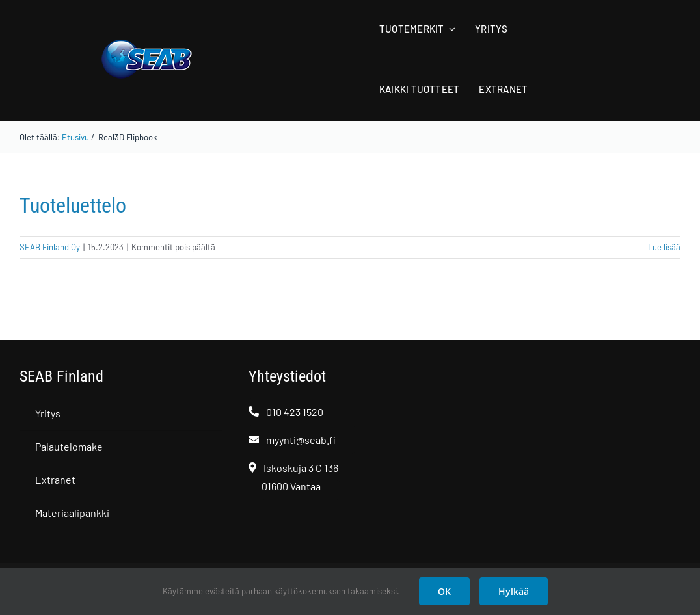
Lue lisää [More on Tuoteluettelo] (664, 247)
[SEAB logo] (147, 44)
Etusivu (75, 137)
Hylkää (514, 591)
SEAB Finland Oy (50, 247)
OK (444, 591)
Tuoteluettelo (73, 205)
